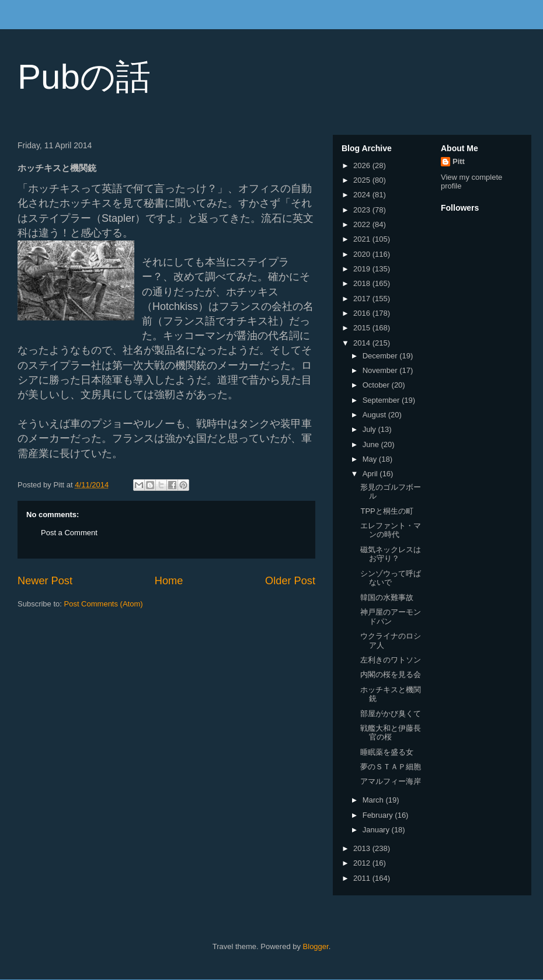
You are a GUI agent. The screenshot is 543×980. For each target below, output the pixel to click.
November (381, 370)
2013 (363, 848)
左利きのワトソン (391, 660)
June (372, 444)
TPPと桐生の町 (387, 511)
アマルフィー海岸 (391, 781)
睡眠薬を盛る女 (387, 752)
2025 (363, 180)
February (379, 815)
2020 (363, 254)
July (370, 429)
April (371, 474)
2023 (363, 210)
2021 (363, 239)
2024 (363, 195)
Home (169, 581)
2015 (363, 328)
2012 (363, 863)
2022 (363, 224)
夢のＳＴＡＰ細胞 (391, 767)
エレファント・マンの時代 (391, 530)
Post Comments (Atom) (104, 604)
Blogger (316, 946)
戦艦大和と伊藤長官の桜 (391, 733)
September (382, 400)
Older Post (290, 581)
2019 (363, 269)
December (381, 356)
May (371, 459)
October (377, 385)
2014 (363, 343)
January (377, 830)
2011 (363, 878)
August (375, 415)
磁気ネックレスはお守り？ (391, 554)
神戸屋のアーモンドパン (391, 617)
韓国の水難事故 (387, 597)
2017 (363, 299)
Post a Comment (69, 533)
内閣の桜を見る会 (391, 674)
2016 (363, 313)
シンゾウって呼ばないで (391, 578)
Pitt (459, 161)
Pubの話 (84, 77)
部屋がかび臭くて (391, 714)
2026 (363, 165)
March (374, 800)
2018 (363, 283)
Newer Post (45, 581)
